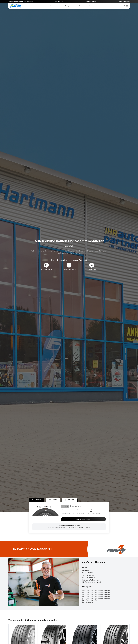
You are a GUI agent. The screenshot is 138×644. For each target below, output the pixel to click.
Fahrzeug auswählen (84, 528)
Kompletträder (70, 6)
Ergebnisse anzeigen (83, 519)
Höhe (77, 510)
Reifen (52, 6)
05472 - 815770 (91, 575)
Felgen (60, 6)
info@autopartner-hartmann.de (92, 582)
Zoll (92, 510)
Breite (62, 510)
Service (91, 6)
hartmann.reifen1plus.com (90, 580)
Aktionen (80, 6)
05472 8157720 (91, 577)
